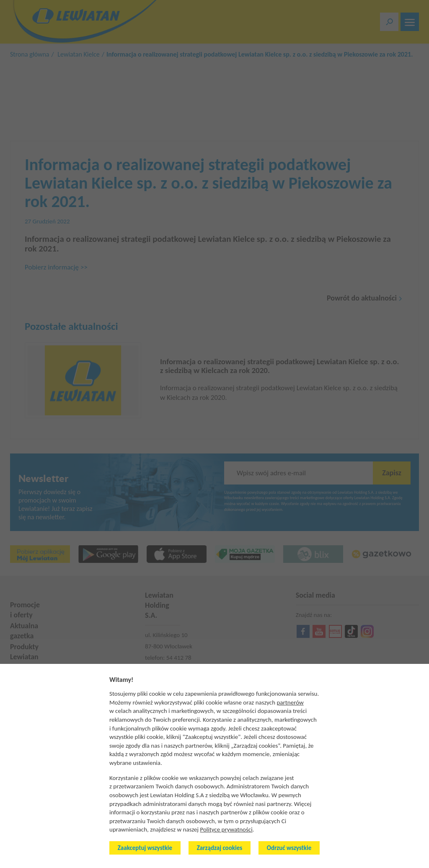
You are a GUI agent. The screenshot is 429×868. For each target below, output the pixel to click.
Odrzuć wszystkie (289, 848)
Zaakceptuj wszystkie (145, 848)
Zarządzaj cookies (220, 848)
